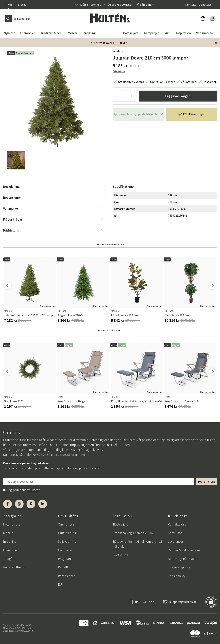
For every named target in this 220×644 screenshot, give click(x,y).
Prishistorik (119, 71)
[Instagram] (19, 504)
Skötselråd (120, 555)
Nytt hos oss (12, 524)
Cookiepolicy (177, 576)
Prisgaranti (65, 559)
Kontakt (191, 5)
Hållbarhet (65, 550)
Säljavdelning (67, 541)
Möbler (8, 533)
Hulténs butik (67, 533)
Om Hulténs (66, 524)
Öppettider (206, 5)
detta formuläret (74, 455)
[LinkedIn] (43, 504)
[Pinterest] (31, 504)
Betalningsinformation (183, 559)
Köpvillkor (175, 533)
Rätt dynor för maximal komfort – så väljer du (137, 544)
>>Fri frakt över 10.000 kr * (109, 43)
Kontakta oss (177, 524)
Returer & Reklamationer (185, 550)
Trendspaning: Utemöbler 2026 (134, 533)
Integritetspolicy (179, 567)
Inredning (10, 541)
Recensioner (66, 576)
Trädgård (9, 559)
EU (60, 584)
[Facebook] (7, 504)
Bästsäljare (121, 524)
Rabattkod (65, 567)
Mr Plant (118, 51)
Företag (21, 5)
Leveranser (175, 541)
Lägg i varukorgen (178, 96)
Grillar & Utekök (14, 567)
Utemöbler (11, 550)
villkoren (34, 490)
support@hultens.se (183, 602)
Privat (8, 5)
